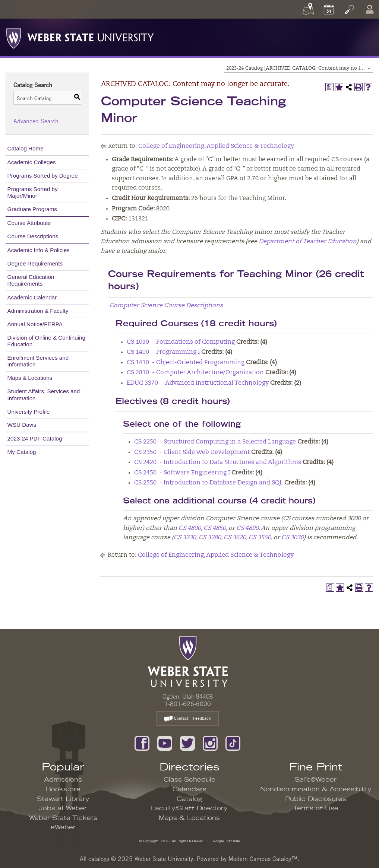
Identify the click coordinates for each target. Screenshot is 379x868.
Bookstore (63, 789)
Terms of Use (316, 808)
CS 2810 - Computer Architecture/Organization (195, 373)
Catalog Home (26, 148)
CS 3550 (260, 538)
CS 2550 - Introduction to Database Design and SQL (209, 483)
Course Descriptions (33, 236)
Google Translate (226, 841)
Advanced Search (36, 121)
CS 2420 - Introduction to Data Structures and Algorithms (218, 462)
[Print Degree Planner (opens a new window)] (329, 87)
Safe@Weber (316, 780)
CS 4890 (247, 528)
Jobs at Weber (63, 808)
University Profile (29, 412)
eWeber (63, 827)
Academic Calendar (32, 297)
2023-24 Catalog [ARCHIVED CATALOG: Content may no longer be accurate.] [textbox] (299, 68)
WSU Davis (22, 425)
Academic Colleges (32, 162)
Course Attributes (29, 223)
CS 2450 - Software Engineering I (182, 473)
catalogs (99, 859)
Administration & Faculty (38, 311)
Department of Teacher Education (308, 242)
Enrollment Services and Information (38, 361)
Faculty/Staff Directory (189, 808)
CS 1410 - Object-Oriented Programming (186, 363)
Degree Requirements (35, 263)
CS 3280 (210, 538)
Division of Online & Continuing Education (46, 341)
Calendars (189, 789)
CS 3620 (235, 538)
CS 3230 (185, 538)
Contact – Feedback (187, 719)
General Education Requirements (31, 280)
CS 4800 (190, 528)
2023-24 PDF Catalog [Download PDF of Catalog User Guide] (35, 438)
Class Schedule (189, 780)
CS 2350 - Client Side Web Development (192, 452)
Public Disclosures (316, 799)
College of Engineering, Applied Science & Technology (216, 146)
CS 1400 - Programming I (163, 352)
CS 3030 (293, 538)
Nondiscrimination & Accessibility (316, 789)
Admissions (63, 780)
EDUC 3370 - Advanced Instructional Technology (198, 383)
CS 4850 (215, 528)
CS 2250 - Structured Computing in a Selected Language (215, 442)
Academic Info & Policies (39, 250)
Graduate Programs (32, 209)
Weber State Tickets (63, 818)
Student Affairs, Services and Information (44, 395)
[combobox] (299, 68)
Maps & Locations (30, 378)
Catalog (189, 799)
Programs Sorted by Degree (43, 176)
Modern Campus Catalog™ (263, 859)
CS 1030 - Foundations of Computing (181, 342)
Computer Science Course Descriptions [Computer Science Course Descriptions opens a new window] (166, 306)
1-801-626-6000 (188, 704)
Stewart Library (63, 799)
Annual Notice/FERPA (35, 324)
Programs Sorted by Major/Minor (33, 192)
